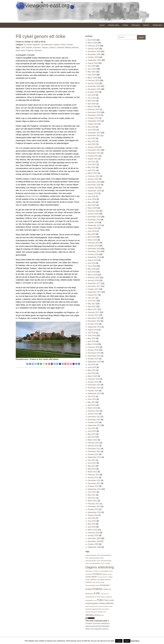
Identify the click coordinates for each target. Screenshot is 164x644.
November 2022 (94, 135)
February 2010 (94, 533)
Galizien (57, 45)
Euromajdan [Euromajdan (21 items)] (105, 571)
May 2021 (92, 167)
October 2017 (93, 289)
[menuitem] (102, 25)
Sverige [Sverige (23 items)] (100, 612)
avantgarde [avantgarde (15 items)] (107, 563)
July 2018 (92, 263)
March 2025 (93, 78)
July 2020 (92, 196)
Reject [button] (127, 641)
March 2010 (93, 530)
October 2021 (93, 156)
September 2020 (94, 191)
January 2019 (93, 246)
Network (146, 25)
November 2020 (94, 185)
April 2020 (92, 205)
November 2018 (94, 251)
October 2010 (93, 509)
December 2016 (94, 318)
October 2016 (93, 324)
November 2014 (94, 388)
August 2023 (93, 124)
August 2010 (93, 515)
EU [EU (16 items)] (99, 571)
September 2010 (94, 512)
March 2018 (93, 275)
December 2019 (94, 217)
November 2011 (94, 483)
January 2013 (93, 446)
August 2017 (93, 295)
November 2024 (94, 89)
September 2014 (94, 393)
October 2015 (93, 359)
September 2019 (94, 225)
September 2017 (94, 292)
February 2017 (94, 312)
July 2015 (92, 364)
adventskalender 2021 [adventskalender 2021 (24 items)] (93, 561)
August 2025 (93, 63)
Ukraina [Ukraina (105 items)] (90, 615)
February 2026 (94, 46)
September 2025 (94, 60)
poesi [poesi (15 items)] (95, 600)
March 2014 (93, 408)
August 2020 (93, 193)
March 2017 (93, 309)
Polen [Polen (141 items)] (100, 600)
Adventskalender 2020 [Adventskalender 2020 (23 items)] (96, 558)
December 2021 (94, 150)
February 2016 (94, 347)
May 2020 (92, 202)
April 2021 (92, 170)
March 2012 (93, 472)
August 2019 (93, 228)
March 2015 (93, 376)
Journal (102, 25)
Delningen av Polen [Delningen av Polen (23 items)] (92, 571)
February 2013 (94, 443)
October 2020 (93, 188)
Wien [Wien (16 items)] (103, 615)
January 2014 (93, 414)
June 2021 (92, 164)
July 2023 (92, 127)
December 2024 (94, 86)
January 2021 (93, 179)
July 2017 (92, 298)
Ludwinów (60, 48)
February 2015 (94, 379)
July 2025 (92, 66)
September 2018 (94, 257)
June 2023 (92, 130)
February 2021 (94, 176)
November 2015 (94, 356)
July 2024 (92, 95)
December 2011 (94, 480)
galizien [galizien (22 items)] (105, 574)
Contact (125, 25)
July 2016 (92, 333)
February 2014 (94, 411)
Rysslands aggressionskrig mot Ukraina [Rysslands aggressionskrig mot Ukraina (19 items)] (97, 609)
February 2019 (94, 243)
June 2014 (92, 399)
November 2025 (94, 54)
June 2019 (92, 231)
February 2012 (94, 475)
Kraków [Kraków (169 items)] (97, 589)
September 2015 (94, 362)
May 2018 (92, 269)
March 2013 (93, 440)
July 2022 (92, 138)
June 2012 (92, 463)
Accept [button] (119, 641)
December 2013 (94, 417)
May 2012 (92, 466)
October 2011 (93, 486)
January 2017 (93, 315)
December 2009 (94, 538)
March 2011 (93, 501)
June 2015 (92, 367)
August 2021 (93, 159)
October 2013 (93, 422)
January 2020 (93, 214)
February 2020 (94, 211)
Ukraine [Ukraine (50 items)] (97, 615)
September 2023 (94, 121)
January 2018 (93, 280)
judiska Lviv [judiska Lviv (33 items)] (95, 580)
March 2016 (93, 344)
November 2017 (94, 286)
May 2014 (92, 402)
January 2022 (93, 147)
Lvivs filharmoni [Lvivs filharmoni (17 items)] (104, 594)
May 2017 (92, 304)
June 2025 (92, 69)
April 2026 (92, 40)
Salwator (38, 50)
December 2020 (94, 182)
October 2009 (93, 544)
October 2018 (93, 254)
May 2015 (92, 370)
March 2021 (93, 173)
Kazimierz (37, 48)
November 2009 (94, 541)
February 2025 (94, 80)
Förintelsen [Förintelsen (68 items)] (97, 574)
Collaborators (157, 25)
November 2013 (94, 420)
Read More (135, 641)
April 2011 (92, 498)
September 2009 (94, 547)
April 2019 (92, 237)
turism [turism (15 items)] (105, 612)
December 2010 (94, 506)
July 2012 (92, 460)
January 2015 (93, 382)
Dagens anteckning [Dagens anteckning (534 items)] (100, 567)
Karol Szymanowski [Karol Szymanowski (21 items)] (98, 582)
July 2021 (92, 162)
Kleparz (45, 48)
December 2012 (94, 449)
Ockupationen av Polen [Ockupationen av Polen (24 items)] (93, 597)
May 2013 (92, 434)
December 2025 (94, 51)
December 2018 (94, 249)
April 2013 (92, 437)
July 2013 (92, 428)
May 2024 (92, 101)
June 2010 (92, 521)
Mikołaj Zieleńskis (32, 196)
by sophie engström (32, 45)
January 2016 (93, 350)
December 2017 (94, 283)
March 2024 (93, 107)
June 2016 (92, 335)
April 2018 (92, 272)
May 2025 (92, 72)
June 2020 (92, 199)
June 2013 (92, 431)
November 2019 (94, 220)
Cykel (23, 48)
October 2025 (93, 57)
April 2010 (92, 527)
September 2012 (94, 457)
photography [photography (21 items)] (89, 600)
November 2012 (94, 451)
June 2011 (92, 492)
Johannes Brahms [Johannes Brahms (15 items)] (102, 577)
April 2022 (92, 144)
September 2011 (94, 489)
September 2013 (94, 425)
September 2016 (94, 327)
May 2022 (92, 141)
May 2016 (92, 338)
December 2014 (94, 385)
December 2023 (94, 112)
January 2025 (93, 83)
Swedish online (114, 25)
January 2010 (93, 535)
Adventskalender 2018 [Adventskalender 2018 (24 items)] (93, 555)
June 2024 (92, 98)
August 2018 (93, 260)
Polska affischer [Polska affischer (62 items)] (106, 603)
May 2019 (92, 234)
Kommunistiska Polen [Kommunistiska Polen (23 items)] (92, 585)
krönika (70, 45)
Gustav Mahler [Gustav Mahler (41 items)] (91, 577)
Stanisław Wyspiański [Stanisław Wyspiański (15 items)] (91, 612)
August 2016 (93, 330)
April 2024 (92, 104)
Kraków (52, 48)
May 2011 (92, 495)
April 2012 (92, 469)
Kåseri (64, 45)
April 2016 (92, 341)
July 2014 (92, 396)
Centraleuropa (47, 45)
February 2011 (94, 504)
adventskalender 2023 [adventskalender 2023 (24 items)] (97, 563)
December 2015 (94, 353)
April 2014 (92, 405)
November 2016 (94, 321)
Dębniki (29, 48)
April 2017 (92, 306)
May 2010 (92, 524)
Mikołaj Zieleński (72, 48)
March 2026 (93, 43)
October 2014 (93, 391)
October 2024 (93, 92)
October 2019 (93, 222)
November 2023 (94, 115)
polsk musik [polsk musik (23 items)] (89, 606)
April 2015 (92, 373)
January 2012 (93, 477)
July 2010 (92, 518)
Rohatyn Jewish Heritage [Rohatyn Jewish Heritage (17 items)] (101, 606)
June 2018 (92, 266)
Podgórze (30, 50)
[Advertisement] (127, 75)
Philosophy (136, 25)
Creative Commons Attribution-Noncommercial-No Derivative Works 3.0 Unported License (98, 626)
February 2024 (94, 109)
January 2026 (93, 49)
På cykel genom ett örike (41, 36)
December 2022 (94, 133)
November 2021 (94, 153)
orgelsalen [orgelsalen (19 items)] (109, 597)
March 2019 (93, 240)
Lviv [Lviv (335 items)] (97, 593)
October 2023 (93, 118)
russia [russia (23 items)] (110, 606)
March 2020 (93, 208)
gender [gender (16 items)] (110, 574)
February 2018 (94, 277)
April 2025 (92, 75)
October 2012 (93, 454)
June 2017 (92, 301)
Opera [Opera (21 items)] (103, 597)
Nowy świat (20, 50)
